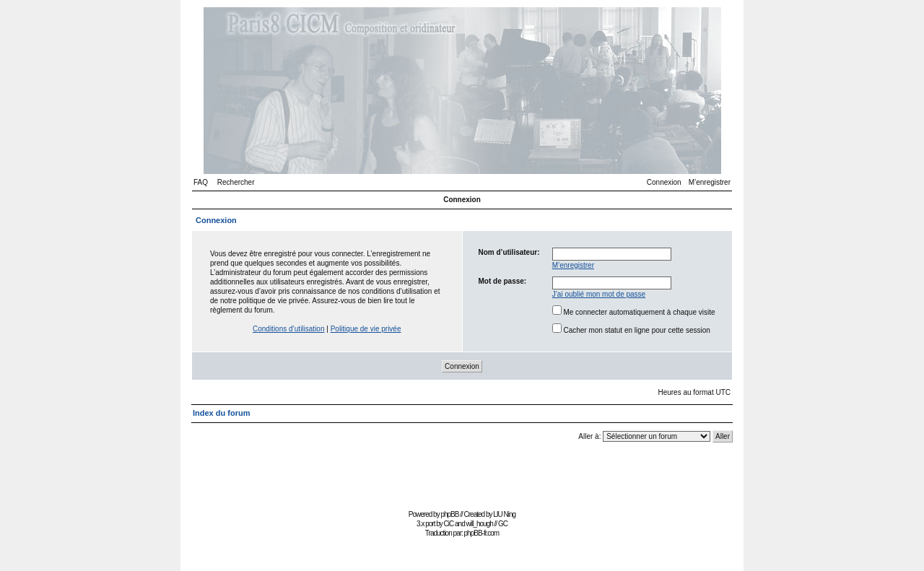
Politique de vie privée (366, 329)
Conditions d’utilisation (289, 329)
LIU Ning (504, 514)
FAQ (201, 182)
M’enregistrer (710, 182)
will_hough (480, 524)
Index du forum (221, 413)
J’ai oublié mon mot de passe (599, 294)
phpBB (449, 514)
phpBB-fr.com (482, 533)
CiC (449, 524)
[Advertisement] (462, 473)
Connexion (664, 182)
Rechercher (236, 182)
